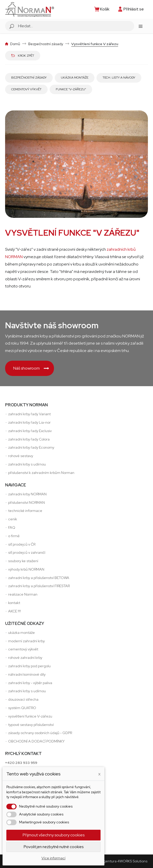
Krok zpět (23, 56)
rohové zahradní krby (25, 658)
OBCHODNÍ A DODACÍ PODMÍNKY (36, 741)
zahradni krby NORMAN (27, 494)
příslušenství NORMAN (26, 502)
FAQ (12, 527)
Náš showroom (31, 368)
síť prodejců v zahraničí (27, 552)
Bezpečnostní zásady (29, 78)
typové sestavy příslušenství (31, 725)
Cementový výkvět (26, 89)
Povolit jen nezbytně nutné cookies (54, 847)
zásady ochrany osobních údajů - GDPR (40, 733)
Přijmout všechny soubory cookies (54, 835)
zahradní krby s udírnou (27, 464)
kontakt (14, 603)
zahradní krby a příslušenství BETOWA (39, 578)
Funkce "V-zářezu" (71, 89)
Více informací (53, 858)
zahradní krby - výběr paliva (30, 683)
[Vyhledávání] (75, 26)
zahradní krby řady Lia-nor (29, 422)
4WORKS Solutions (132, 861)
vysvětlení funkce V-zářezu (30, 716)
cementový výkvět (23, 649)
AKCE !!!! (15, 611)
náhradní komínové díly (27, 674)
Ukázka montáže (75, 78)
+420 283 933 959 (21, 763)
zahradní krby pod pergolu (29, 666)
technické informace (25, 511)
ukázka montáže (22, 633)
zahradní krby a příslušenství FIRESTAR (39, 586)
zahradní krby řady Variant (29, 414)
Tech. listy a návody (119, 78)
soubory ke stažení (23, 561)
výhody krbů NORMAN (26, 569)
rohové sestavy (21, 456)
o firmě (14, 536)
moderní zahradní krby (26, 641)
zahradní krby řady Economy (31, 447)
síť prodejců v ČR (22, 544)
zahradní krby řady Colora (29, 439)
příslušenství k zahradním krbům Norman (41, 473)
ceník (13, 519)
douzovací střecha (23, 699)
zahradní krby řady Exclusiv (30, 431)
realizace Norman (23, 594)
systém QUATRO (22, 708)
